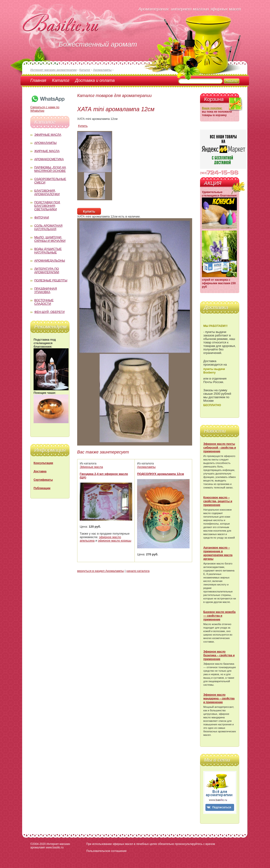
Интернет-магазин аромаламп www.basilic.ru (50, 846)
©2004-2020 (38, 844)
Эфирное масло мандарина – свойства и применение (219, 699)
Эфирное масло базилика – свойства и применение (219, 655)
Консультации (43, 463)
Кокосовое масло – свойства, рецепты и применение (218, 501)
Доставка (40, 471)
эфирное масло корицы (115, 541)
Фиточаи (42, 217)
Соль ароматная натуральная (48, 227)
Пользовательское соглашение (106, 851)
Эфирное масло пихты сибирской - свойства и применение (220, 448)
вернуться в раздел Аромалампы (100, 571)
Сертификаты (43, 480)
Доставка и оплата (95, 80)
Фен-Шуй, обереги (49, 312)
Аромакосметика (49, 159)
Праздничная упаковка (46, 290)
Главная (38, 80)
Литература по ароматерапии (47, 270)
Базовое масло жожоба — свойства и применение (219, 616)
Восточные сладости (44, 302)
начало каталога (138, 571)
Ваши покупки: (212, 108)
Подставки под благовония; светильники (47, 206)
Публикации (42, 488)
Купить (83, 126)
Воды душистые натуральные (48, 251)
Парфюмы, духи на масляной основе (50, 169)
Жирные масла (47, 151)
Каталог (61, 80)
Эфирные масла (48, 135)
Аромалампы (45, 143)
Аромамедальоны (50, 261)
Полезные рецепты (51, 280)
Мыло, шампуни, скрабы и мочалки (50, 239)
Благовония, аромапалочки (47, 192)
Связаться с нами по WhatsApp (48, 107)
